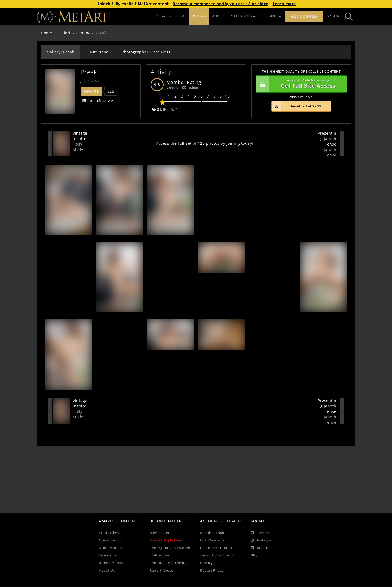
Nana (85, 33)
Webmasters (160, 533)
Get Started (304, 16)
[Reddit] (260, 548)
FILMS (182, 16)
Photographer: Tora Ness (146, 52)
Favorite (91, 91)
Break (89, 72)
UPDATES (164, 16)
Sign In (333, 16)
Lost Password (213, 540)
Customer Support (216, 548)
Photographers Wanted (170, 548)
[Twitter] (260, 533)
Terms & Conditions (217, 555)
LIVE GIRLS (271, 16)
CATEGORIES (243, 16)
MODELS (218, 16)
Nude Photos (110, 540)
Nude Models (111, 548)
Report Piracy (212, 571)
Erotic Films (109, 533)
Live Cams (108, 555)
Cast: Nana (98, 52)
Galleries (66, 33)
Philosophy (159, 555)
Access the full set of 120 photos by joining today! (205, 143)
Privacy (206, 563)
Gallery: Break (60, 52)
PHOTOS (199, 16)
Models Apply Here (166, 540)
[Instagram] (263, 540)
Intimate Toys (111, 563)
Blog (255, 555)
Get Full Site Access (300, 84)
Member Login (213, 533)
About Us (107, 571)
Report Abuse (161, 571)
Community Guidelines (169, 563)
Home (46, 33)
